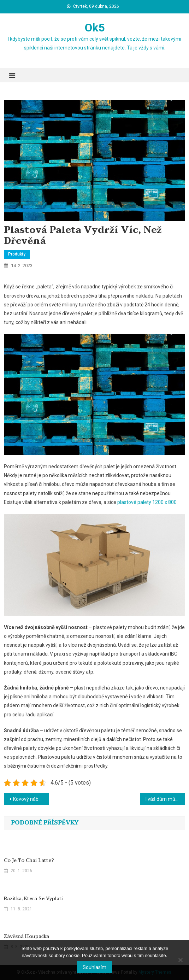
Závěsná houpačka (26, 937)
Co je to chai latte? (29, 861)
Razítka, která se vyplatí (33, 899)
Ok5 (95, 28)
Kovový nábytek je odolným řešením (31, 799)
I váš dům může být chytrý (165, 799)
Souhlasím (94, 967)
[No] (180, 960)
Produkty (17, 254)
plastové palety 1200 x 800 (147, 502)
